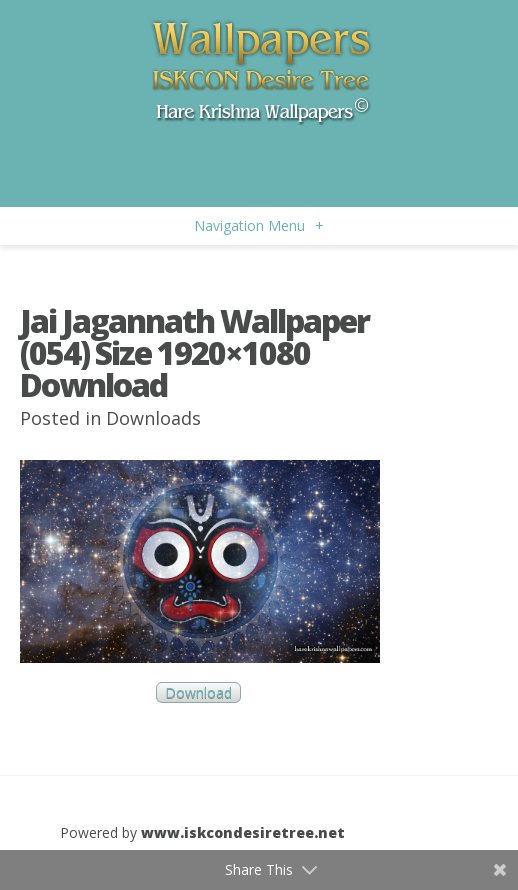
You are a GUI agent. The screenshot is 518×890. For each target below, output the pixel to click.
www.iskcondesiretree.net (243, 832)
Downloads (153, 418)
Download (198, 692)
